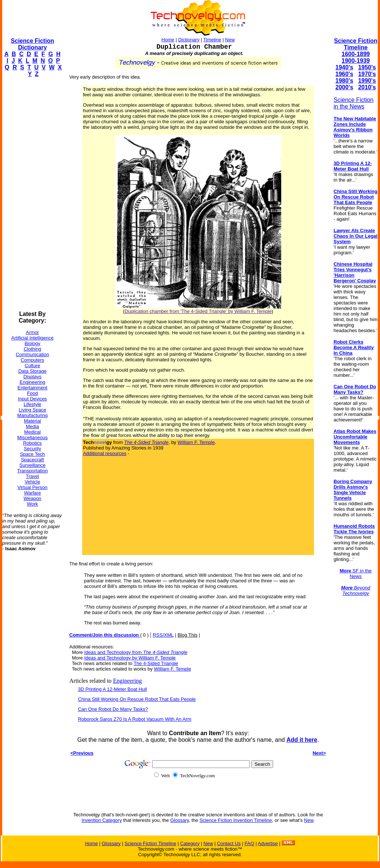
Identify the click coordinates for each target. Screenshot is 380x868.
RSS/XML (163, 635)
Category (190, 843)
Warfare (32, 493)
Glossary (179, 820)
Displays (32, 377)
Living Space (32, 410)
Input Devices (33, 399)
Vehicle (32, 482)
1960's (344, 74)
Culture (32, 366)
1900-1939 (356, 61)
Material (32, 421)
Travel (32, 476)
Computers (32, 360)
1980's (344, 81)
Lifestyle (32, 404)
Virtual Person (32, 487)
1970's (367, 74)
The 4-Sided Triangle (156, 663)
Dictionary (189, 40)
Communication (32, 354)
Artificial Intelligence (33, 338)
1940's (344, 67)
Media (32, 426)
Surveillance (33, 465)
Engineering (32, 382)
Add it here (302, 740)
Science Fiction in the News (354, 103)
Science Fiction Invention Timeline (236, 820)
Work (32, 504)
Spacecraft (32, 460)
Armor (32, 332)
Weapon (32, 498)
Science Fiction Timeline (355, 44)
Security (33, 449)
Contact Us (229, 843)
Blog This (188, 635)
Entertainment (33, 388)
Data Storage (33, 371)
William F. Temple (196, 442)
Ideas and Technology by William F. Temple (130, 658)
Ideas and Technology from (136, 652)
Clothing (32, 349)
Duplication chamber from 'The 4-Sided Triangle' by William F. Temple (198, 311)
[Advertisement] (32, 194)
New (230, 40)
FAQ (250, 843)
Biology (33, 343)
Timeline (212, 40)
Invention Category (102, 820)
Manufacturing (32, 415)
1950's (367, 67)
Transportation (32, 471)
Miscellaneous (32, 438)
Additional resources (105, 453)
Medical (33, 432)
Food (32, 393)
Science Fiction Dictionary (32, 44)
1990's (367, 81)
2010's (367, 87)
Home (168, 40)
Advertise (268, 843)
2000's (344, 87)
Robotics (33, 443)
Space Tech (32, 454)
